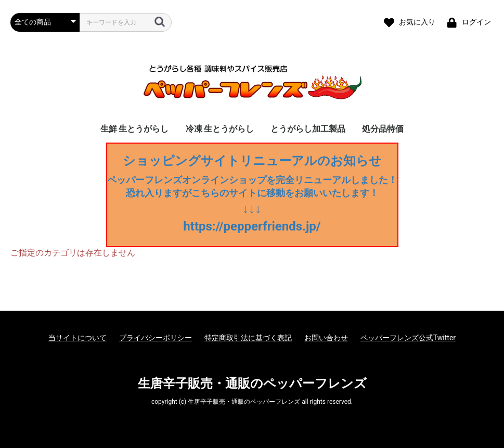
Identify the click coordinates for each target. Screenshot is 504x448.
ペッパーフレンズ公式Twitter (408, 338)
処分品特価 (383, 129)
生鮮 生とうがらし (135, 129)
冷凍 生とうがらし (220, 129)
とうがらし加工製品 (308, 129)
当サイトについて (77, 338)
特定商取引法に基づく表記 (248, 338)
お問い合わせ (326, 338)
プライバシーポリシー (156, 338)
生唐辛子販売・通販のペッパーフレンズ (252, 383)
